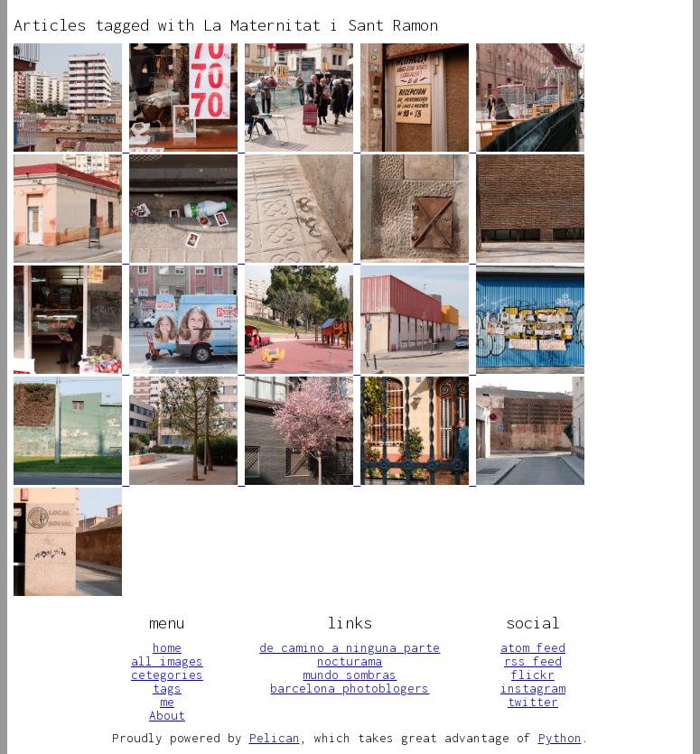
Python (560, 738)
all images (167, 661)
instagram (533, 688)
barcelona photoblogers (350, 688)
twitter (533, 702)
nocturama (350, 661)
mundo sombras (350, 675)
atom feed (533, 647)
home (167, 647)
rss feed (533, 661)
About (167, 715)
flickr (533, 675)
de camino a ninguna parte (350, 647)
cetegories (167, 675)
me (167, 702)
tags (167, 688)
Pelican (275, 738)
